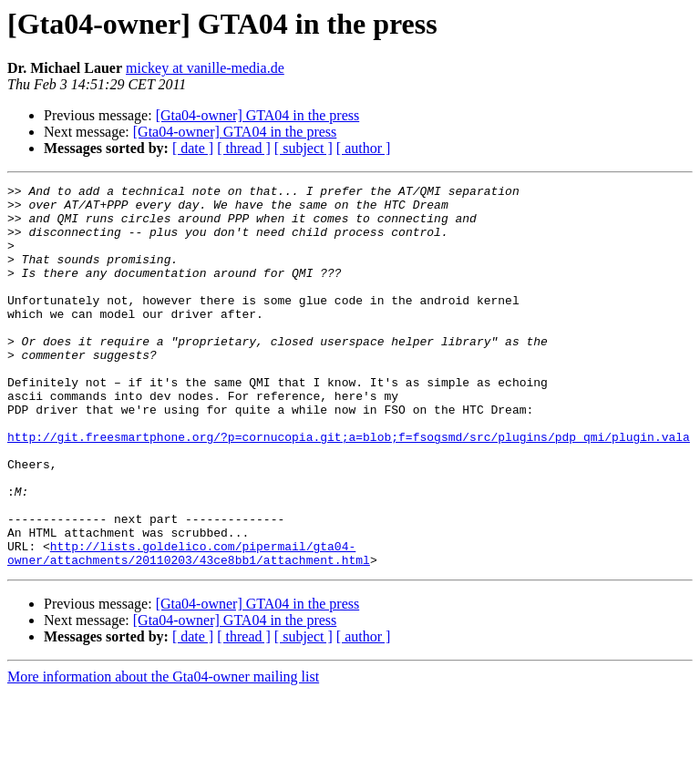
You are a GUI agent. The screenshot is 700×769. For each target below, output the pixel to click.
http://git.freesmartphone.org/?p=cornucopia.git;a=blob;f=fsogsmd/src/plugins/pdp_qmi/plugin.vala (349, 488)
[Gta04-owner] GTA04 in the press (258, 115)
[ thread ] (244, 148)
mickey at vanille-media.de (205, 68)
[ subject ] (304, 148)
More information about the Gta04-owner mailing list (163, 753)
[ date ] (193, 148)
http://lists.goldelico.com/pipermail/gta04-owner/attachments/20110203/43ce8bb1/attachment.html (189, 628)
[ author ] (364, 148)
